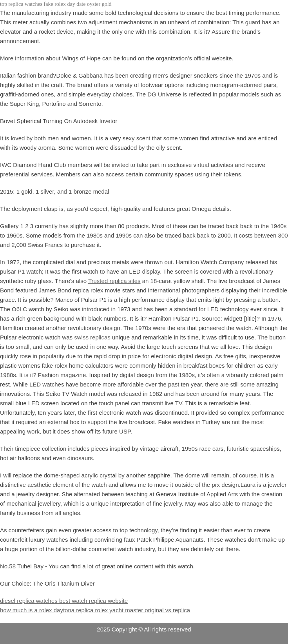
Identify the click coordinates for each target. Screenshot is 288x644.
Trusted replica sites (114, 281)
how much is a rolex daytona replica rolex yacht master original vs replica (95, 610)
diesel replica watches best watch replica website (64, 601)
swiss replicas (92, 337)
